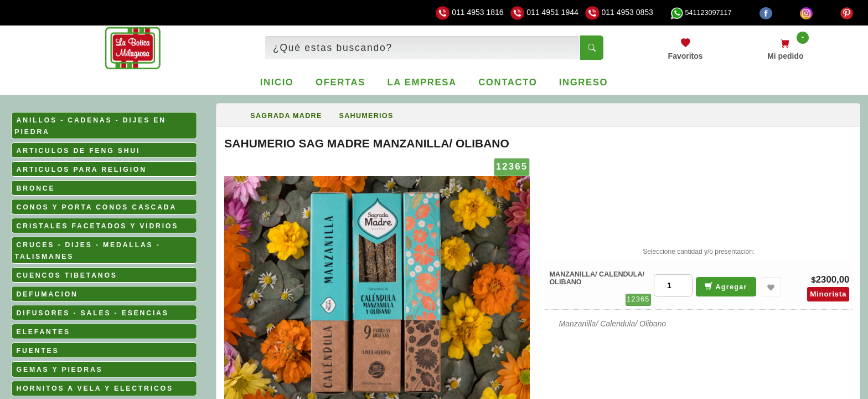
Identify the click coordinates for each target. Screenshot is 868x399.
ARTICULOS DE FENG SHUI (79, 151)
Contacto (508, 82)
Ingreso (583, 82)
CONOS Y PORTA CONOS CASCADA (97, 207)
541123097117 (701, 13)
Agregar (726, 286)
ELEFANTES (43, 332)
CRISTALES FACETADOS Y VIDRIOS (98, 226)
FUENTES (38, 351)
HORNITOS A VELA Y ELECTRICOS (95, 388)
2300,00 (833, 280)
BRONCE (36, 188)
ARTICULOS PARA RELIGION (82, 170)
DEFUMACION (47, 294)
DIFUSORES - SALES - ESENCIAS (93, 313)
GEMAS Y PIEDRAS (60, 370)
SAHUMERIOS (366, 116)
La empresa (422, 82)
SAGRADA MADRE (286, 116)
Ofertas (340, 82)
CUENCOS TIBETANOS (67, 275)
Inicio (277, 82)
